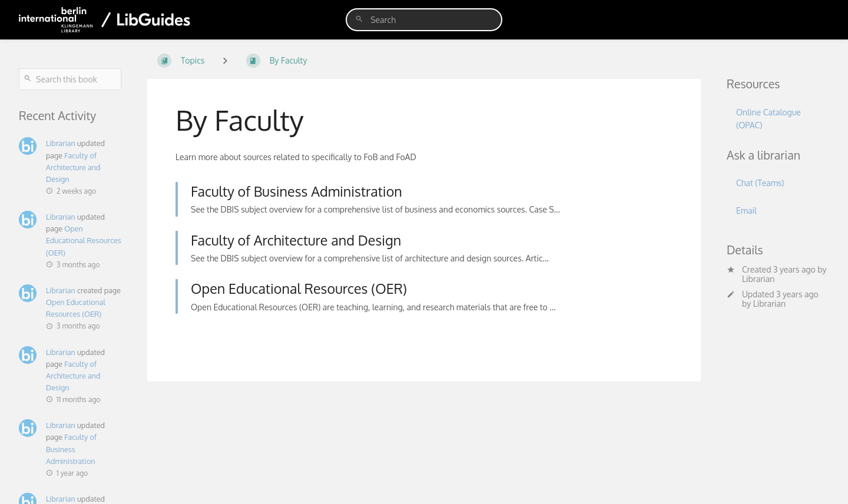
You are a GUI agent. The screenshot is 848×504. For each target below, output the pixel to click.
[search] (424, 20)
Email (746, 210)
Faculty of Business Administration (71, 449)
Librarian (61, 143)
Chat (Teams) (760, 183)
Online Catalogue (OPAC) (768, 119)
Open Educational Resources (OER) (84, 240)
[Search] (359, 19)
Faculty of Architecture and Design (73, 167)
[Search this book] (70, 79)
